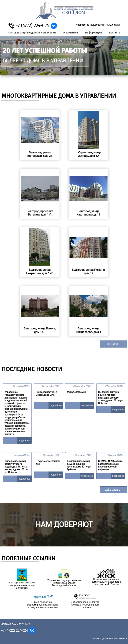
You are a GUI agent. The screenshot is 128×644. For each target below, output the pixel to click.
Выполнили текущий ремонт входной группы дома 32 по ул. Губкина (79, 465)
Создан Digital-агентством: (110, 638)
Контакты (115, 33)
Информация (93, 33)
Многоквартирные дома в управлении (32, 33)
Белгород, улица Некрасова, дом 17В (40, 271)
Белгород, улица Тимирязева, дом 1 (88, 330)
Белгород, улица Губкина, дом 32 (88, 271)
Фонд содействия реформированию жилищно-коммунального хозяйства (43, 605)
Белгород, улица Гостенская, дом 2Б (40, 154)
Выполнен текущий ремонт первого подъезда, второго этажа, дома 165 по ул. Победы (111, 398)
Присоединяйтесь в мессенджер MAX (46, 393)
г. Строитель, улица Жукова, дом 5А (88, 154)
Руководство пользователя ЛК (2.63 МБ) (97, 25)
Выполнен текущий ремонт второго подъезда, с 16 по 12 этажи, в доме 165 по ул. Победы (16, 467)
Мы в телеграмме (77, 392)
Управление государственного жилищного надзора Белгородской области (64, 583)
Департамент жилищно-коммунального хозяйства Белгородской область (106, 582)
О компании (70, 33)
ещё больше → (114, 344)
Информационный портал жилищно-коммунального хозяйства (85, 605)
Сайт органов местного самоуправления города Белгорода (22, 585)
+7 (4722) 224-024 (32, 26)
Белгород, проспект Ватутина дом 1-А (40, 213)
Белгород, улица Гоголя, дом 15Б (40, 330)
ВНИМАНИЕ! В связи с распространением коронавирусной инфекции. (110, 465)
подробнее (24, 441)
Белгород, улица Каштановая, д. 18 (88, 213)
